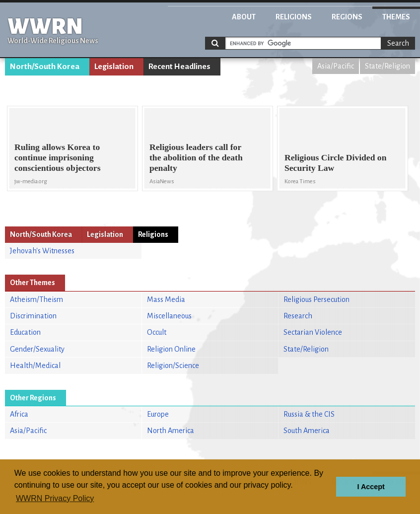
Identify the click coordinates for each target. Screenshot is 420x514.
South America (307, 431)
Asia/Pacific (336, 66)
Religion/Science (173, 366)
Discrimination (33, 316)
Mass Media (166, 299)
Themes (396, 17)
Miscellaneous (169, 316)
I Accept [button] (371, 487)
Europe (158, 414)
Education (25, 332)
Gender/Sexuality (37, 349)
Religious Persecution (316, 299)
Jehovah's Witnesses (42, 251)
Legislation (114, 67)
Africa (19, 414)
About (244, 17)
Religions (294, 17)
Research (298, 316)
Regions (347, 17)
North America (171, 431)
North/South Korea (45, 67)
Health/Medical (35, 366)
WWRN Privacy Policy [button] (55, 498)
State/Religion (387, 66)
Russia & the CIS (309, 414)
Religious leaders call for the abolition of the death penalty (196, 157)
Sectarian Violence (313, 332)
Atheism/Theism (36, 299)
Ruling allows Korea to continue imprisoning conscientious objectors (57, 157)
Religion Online (171, 349)
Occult (157, 332)
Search (398, 43)
